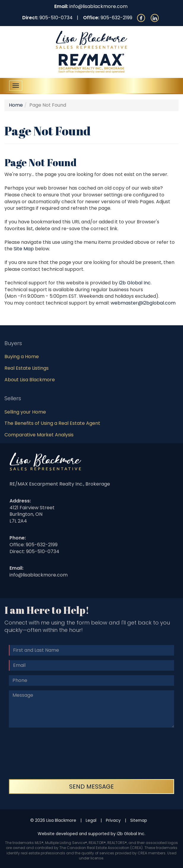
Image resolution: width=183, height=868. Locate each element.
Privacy (113, 820)
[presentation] (33, 753)
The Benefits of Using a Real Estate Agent (52, 423)
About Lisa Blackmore (30, 380)
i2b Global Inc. (135, 283)
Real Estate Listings (27, 368)
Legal (91, 820)
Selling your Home (25, 412)
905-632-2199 (116, 18)
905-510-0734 (56, 18)
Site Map (24, 249)
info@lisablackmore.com (98, 6)
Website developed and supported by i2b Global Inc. (91, 834)
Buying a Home (22, 357)
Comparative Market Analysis (39, 435)
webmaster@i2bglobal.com (143, 303)
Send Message (91, 787)
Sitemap (139, 820)
